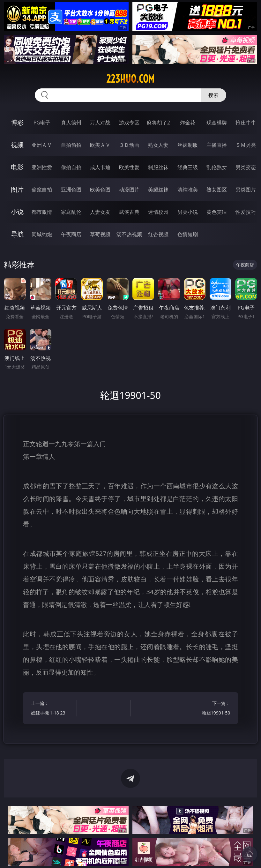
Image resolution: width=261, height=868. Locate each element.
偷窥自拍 (42, 190)
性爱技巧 (246, 212)
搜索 (213, 95)
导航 (17, 234)
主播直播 (217, 145)
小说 (17, 212)
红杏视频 (158, 234)
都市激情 (42, 212)
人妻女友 (100, 212)
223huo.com (130, 79)
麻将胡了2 (158, 123)
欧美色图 (100, 190)
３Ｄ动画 (129, 145)
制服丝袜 (158, 167)
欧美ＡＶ (100, 145)
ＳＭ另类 (246, 145)
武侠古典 (129, 212)
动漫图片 (129, 190)
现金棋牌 (217, 123)
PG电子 (42, 123)
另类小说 (188, 212)
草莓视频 (100, 234)
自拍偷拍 (71, 145)
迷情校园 (158, 212)
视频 (17, 145)
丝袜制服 (188, 145)
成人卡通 (100, 167)
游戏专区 (129, 123)
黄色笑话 (217, 212)
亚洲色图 (71, 190)
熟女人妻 (158, 145)
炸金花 (188, 123)
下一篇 (208, 709)
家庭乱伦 (71, 212)
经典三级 (188, 167)
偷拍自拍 (71, 167)
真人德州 (71, 123)
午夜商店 (71, 234)
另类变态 (246, 167)
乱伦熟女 (217, 167)
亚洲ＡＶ (42, 145)
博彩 (17, 122)
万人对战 (100, 123)
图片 (17, 189)
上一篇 (53, 709)
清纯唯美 (188, 190)
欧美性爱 (129, 167)
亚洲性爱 (42, 167)
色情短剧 (188, 234)
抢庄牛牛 (246, 123)
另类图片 (246, 190)
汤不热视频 (129, 234)
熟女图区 (217, 190)
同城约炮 (42, 234)
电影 (17, 167)
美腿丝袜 (158, 190)
